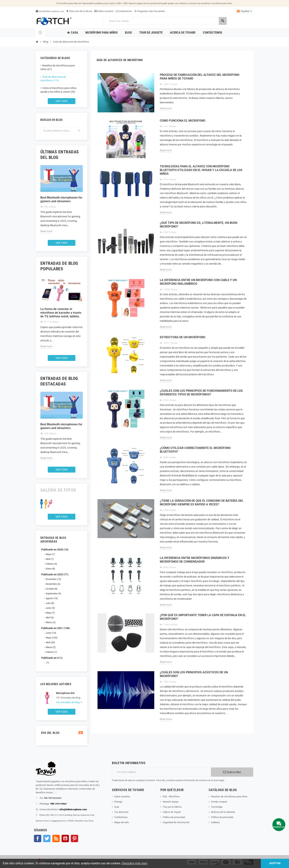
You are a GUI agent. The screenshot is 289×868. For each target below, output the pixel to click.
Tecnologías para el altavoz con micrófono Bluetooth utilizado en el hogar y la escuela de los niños (201, 170)
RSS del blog (62, 733)
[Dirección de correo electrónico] (161, 772)
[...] (55, 792)
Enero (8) (50, 569)
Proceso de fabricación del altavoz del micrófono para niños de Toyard (200, 77)
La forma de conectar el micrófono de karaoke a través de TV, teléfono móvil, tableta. (61, 313)
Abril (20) (50, 642)
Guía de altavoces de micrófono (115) (53, 79)
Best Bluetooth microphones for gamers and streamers (61, 199)
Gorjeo (47, 838)
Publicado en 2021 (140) (56, 628)
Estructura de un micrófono (183, 337)
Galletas (215, 822)
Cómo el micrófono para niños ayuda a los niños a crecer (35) (58, 90)
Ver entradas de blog (68, 702)
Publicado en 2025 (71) (55, 574)
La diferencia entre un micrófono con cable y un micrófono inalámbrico (198, 282)
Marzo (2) (51, 622)
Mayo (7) (50, 613)
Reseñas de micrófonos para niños (229, 796)
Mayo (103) (52, 638)
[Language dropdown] (244, 11)
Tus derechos (121, 812)
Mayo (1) (50, 554)
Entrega (118, 802)
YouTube (65, 838)
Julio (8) (50, 603)
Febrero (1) (51, 652)
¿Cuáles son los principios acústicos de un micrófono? (194, 674)
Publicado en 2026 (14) (55, 550)
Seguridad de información (176, 822)
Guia (117, 807)
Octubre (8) (52, 589)
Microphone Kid (65, 693)
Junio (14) (51, 633)
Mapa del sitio (122, 822)
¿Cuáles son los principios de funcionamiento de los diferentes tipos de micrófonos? (201, 393)
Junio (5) (50, 608)
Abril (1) (50, 559)
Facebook (38, 838)
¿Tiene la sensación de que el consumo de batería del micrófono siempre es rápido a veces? (202, 503)
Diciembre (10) (53, 579)
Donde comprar (219, 802)
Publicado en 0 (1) (52, 658)
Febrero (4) (51, 564)
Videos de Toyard (172, 812)
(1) (47, 663)
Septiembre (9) (53, 594)
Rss (56, 838)
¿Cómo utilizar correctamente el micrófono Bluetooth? (195, 450)
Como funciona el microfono (183, 121)
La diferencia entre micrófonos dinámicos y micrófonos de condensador (195, 560)
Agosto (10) (52, 598)
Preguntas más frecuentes (150, 11)
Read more (46, 231)
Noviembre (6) (53, 584)
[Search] (165, 21)
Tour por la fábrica (172, 807)
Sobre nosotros (104, 11)
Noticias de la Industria (223, 812)
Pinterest (74, 838)
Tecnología (217, 807)
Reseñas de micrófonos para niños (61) (58, 67)
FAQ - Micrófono (171, 796)
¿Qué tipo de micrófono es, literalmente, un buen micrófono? (199, 225)
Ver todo (62, 101)
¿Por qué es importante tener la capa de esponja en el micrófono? (203, 617)
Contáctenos (124, 11)
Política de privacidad (174, 817)
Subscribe (232, 772)
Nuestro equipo (171, 802)
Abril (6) (50, 618)
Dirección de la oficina (79, 11)
